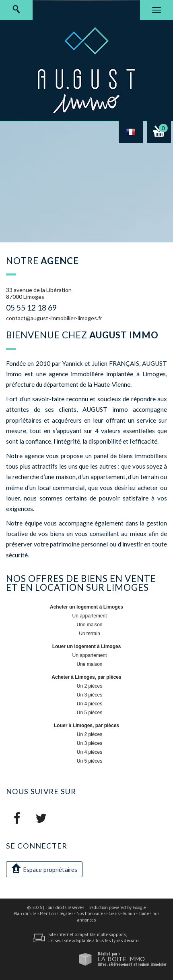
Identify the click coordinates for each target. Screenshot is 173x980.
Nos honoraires (91, 913)
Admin (129, 913)
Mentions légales (57, 913)
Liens (114, 913)
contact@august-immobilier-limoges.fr (54, 318)
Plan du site (25, 913)
